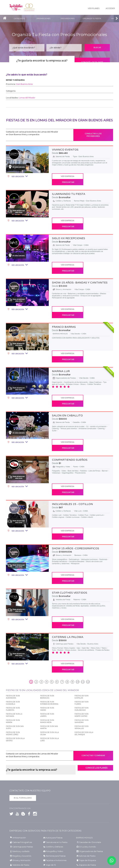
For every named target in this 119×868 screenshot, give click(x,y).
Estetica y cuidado (20, 788)
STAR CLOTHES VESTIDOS (70, 538)
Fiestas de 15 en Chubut (86, 825)
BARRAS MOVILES (84, 775)
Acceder (110, 9)
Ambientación (19, 775)
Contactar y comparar (93, 691)
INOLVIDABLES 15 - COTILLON (72, 461)
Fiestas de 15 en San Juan (20, 840)
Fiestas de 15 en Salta (84, 837)
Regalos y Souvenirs (21, 792)
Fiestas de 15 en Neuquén (20, 837)
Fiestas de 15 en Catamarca (20, 825)
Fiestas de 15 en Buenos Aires (88, 822)
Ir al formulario (23, 735)
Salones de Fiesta (86, 792)
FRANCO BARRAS (64, 306)
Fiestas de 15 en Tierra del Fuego (89, 843)
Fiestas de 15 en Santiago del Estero (57, 843)
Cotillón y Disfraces (54, 783)
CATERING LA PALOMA (68, 577)
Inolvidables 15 (17, 7)
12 (88, 616)
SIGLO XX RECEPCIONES (69, 229)
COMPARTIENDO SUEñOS (70, 422)
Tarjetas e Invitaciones (55, 797)
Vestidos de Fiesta (20, 801)
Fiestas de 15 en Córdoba (19, 828)
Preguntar (99, 178)
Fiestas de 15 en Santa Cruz (87, 840)
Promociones (45, 19)
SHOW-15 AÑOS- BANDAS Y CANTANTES (80, 267)
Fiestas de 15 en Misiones (86, 834)
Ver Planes (92, 9)
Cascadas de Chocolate (89, 779)
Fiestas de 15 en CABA (18, 822)
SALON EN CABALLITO (67, 383)
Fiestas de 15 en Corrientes (54, 828)
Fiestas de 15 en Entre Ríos (87, 828)
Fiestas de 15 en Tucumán (20, 846)
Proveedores (70, 19)
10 (78, 616)
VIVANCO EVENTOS (65, 151)
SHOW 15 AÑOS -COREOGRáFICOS (76, 499)
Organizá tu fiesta (95, 19)
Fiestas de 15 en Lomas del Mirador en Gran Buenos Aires (59, 120)
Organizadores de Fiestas (90, 788)
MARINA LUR (61, 345)
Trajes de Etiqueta (86, 797)
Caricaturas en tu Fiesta (56, 779)
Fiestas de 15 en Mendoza (53, 834)
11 (83, 616)
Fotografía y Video (53, 788)
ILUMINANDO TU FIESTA (69, 190)
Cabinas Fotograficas (21, 779)
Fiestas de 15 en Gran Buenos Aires (57, 822)
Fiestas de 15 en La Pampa (87, 831)
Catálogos (20, 19)
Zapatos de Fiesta (86, 801)
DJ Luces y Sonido (87, 783)
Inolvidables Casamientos (32, 7)
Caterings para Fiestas (22, 783)
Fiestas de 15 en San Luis (53, 840)
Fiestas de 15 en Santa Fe (19, 843)
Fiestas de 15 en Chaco (52, 825)
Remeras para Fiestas (55, 792)
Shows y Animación (21, 797)
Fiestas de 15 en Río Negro (53, 837)
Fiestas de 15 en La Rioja (19, 834)
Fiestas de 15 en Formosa (20, 831)
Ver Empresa (65, 178)
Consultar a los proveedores (93, 136)
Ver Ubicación (17, 178)
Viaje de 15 (50, 801)
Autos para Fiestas (54, 775)
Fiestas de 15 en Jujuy (52, 831)
